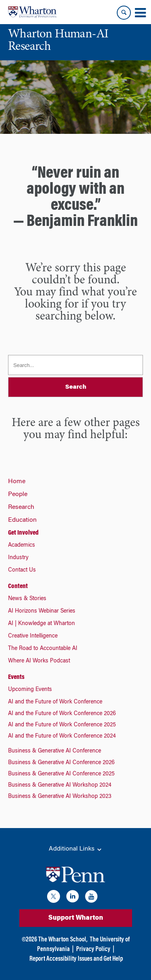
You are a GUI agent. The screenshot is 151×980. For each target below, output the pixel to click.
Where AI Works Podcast (39, 661)
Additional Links (76, 849)
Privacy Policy (93, 949)
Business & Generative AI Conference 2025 (61, 774)
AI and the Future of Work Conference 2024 (62, 736)
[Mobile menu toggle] (140, 13)
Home (17, 482)
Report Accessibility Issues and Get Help (76, 959)
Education (22, 520)
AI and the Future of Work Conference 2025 (62, 725)
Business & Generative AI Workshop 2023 (60, 797)
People (18, 494)
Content (18, 586)
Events (16, 677)
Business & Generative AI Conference (55, 751)
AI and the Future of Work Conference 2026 (62, 714)
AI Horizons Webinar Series (42, 611)
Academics (22, 545)
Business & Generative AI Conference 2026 (61, 763)
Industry (18, 558)
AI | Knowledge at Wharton (41, 624)
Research (21, 507)
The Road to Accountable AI (43, 649)
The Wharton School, (63, 940)
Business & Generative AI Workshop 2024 (60, 785)
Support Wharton (76, 918)
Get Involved (23, 533)
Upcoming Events (30, 690)
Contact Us (22, 570)
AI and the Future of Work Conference (55, 702)
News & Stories (27, 599)
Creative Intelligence (33, 636)
